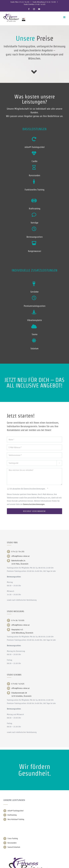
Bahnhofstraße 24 (18, 561)
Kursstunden (12, 843)
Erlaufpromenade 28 (19, 693)
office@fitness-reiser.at (20, 556)
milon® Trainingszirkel (15, 811)
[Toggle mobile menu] (64, 17)
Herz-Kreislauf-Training (16, 819)
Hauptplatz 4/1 (17, 630)
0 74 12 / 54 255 (24, 2)
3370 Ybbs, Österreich (20, 564)
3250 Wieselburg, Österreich (22, 633)
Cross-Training (13, 838)
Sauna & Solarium (14, 847)
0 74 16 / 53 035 (50, 2)
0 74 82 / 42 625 (40, 4)
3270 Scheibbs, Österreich (21, 696)
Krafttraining (12, 815)
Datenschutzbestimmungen (34, 504)
